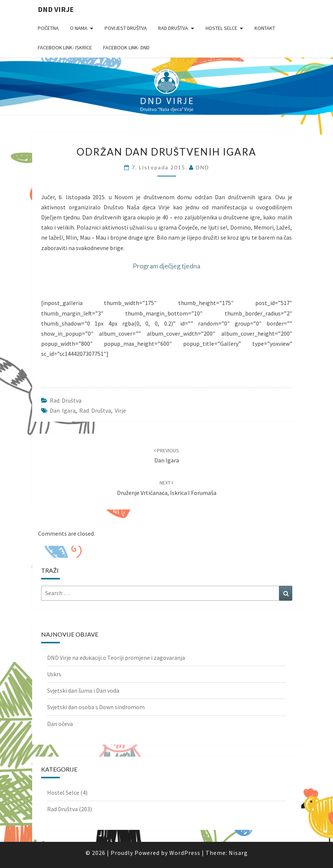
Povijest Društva (126, 28)
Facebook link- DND (126, 47)
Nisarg (238, 853)
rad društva (95, 410)
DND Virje (56, 9)
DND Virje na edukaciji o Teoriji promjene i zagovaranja (116, 658)
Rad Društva (173, 28)
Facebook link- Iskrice (65, 47)
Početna (48, 28)
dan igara (63, 410)
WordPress (185, 853)
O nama (79, 28)
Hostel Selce (221, 28)
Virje (120, 410)
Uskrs (54, 674)
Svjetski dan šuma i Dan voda (83, 690)
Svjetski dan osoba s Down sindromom (96, 707)
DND (203, 167)
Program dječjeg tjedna (166, 266)
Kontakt (265, 28)
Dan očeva (60, 724)
